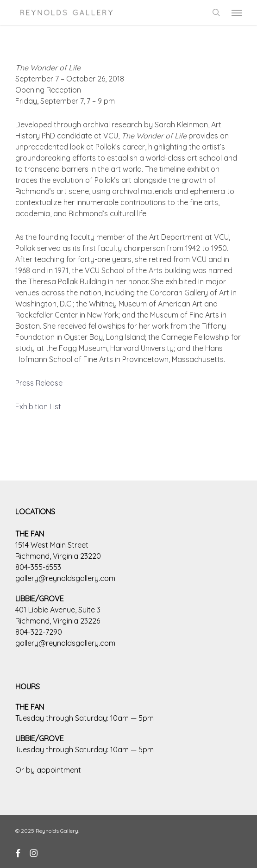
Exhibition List (38, 406)
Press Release (39, 383)
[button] (237, 12)
